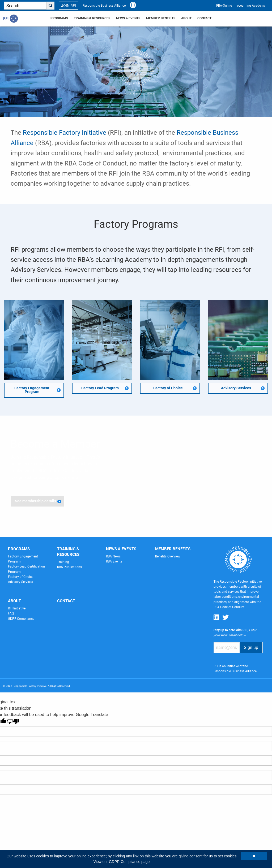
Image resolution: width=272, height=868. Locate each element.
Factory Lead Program (100, 388)
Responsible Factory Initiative (65, 133)
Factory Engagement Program (32, 390)
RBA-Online (224, 6)
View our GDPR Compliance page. (122, 862)
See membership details (35, 501)
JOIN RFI (69, 6)
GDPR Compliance (21, 619)
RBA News (113, 556)
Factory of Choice (168, 388)
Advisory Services (236, 388)
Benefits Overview (168, 556)
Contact (204, 18)
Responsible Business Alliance (104, 6)
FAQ (11, 613)
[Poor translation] (13, 721)
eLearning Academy (251, 6)
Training (63, 562)
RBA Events (114, 561)
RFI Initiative (17, 608)
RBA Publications (69, 567)
